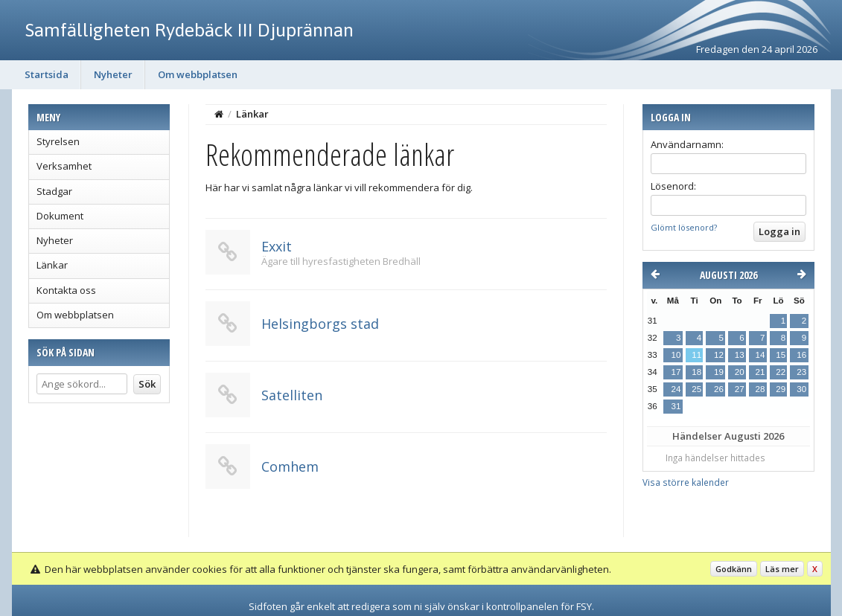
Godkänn (734, 569)
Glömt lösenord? (684, 227)
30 (801, 389)
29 (781, 389)
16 (801, 355)
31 (676, 406)
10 (676, 355)
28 (760, 389)
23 (801, 372)
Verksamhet (64, 166)
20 (740, 372)
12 (719, 355)
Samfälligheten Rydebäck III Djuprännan (189, 30)
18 (696, 372)
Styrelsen (58, 141)
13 (740, 355)
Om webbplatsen (198, 74)
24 (676, 389)
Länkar (52, 265)
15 (781, 355)
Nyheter (113, 74)
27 (740, 389)
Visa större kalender (686, 482)
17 (676, 372)
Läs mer (782, 569)
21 (760, 372)
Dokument (60, 216)
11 (696, 355)
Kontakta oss (66, 290)
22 (781, 372)
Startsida (47, 74)
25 (696, 389)
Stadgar (54, 191)
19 (719, 372)
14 (760, 355)
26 (719, 389)
